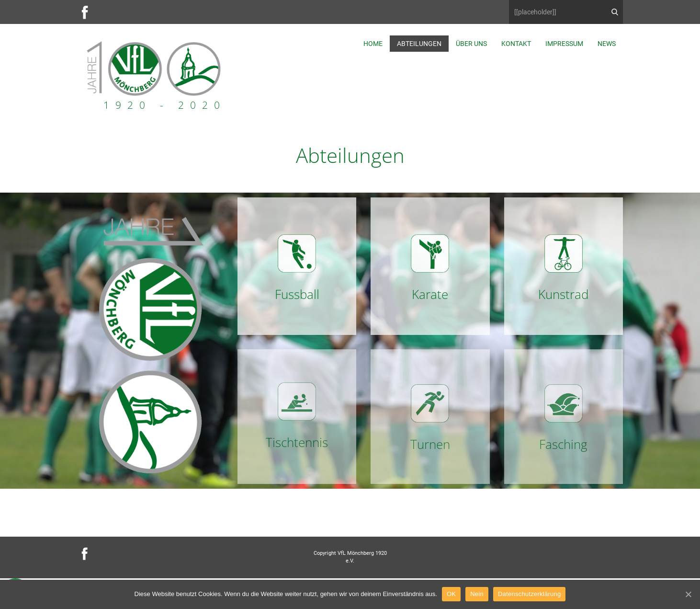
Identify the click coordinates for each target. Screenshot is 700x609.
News (607, 44)
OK (451, 594)
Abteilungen (419, 44)
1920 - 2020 (165, 105)
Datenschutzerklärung (529, 594)
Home (373, 44)
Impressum (564, 44)
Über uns (471, 44)
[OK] (688, 594)
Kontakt (516, 44)
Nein (477, 594)
